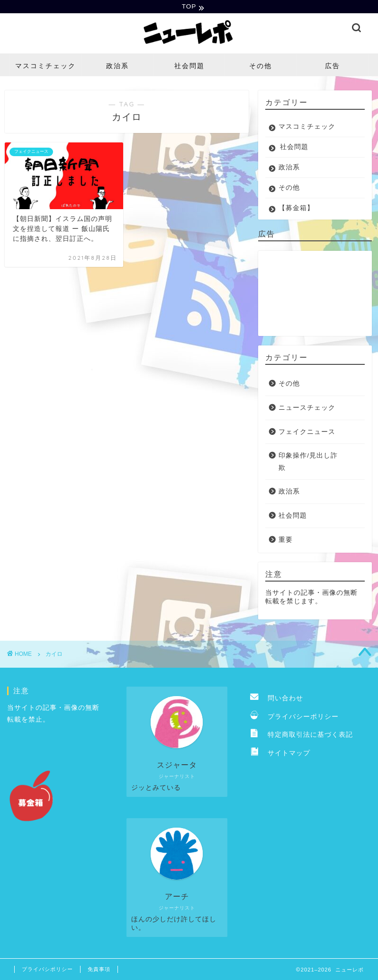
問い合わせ (277, 699)
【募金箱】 (296, 209)
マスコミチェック (45, 67)
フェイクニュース (307, 433)
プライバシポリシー (47, 970)
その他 (261, 67)
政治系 (117, 67)
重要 (286, 541)
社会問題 (189, 67)
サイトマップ (280, 754)
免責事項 (99, 970)
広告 (333, 67)
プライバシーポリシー (294, 718)
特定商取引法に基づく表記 (301, 736)
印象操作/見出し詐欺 (308, 463)
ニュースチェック (307, 409)
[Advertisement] (312, 294)
